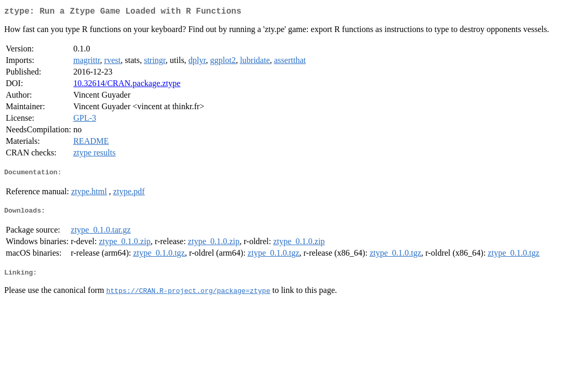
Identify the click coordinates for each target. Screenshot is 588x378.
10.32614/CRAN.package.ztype (127, 85)
